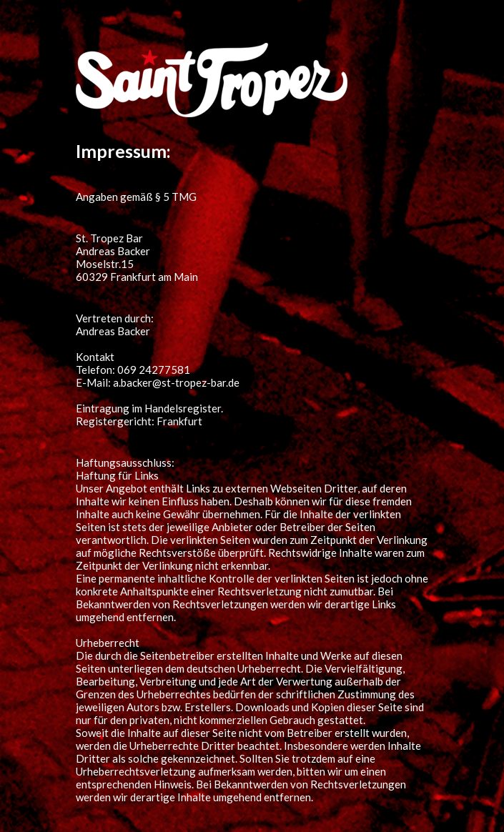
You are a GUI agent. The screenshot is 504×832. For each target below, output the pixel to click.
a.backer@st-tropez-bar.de (176, 382)
